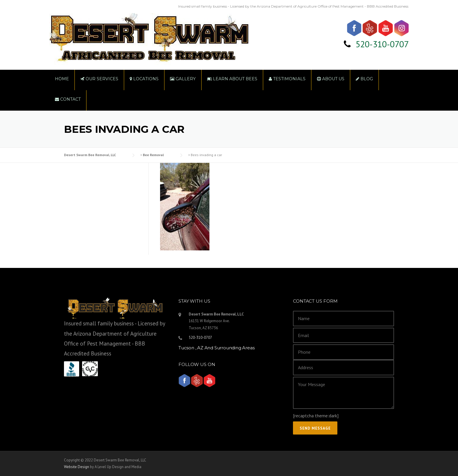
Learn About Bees (232, 79)
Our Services (99, 79)
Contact (68, 99)
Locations (144, 79)
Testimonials (287, 79)
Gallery (183, 79)
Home (62, 79)
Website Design (77, 467)
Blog (364, 79)
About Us (331, 79)
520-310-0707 (382, 44)
